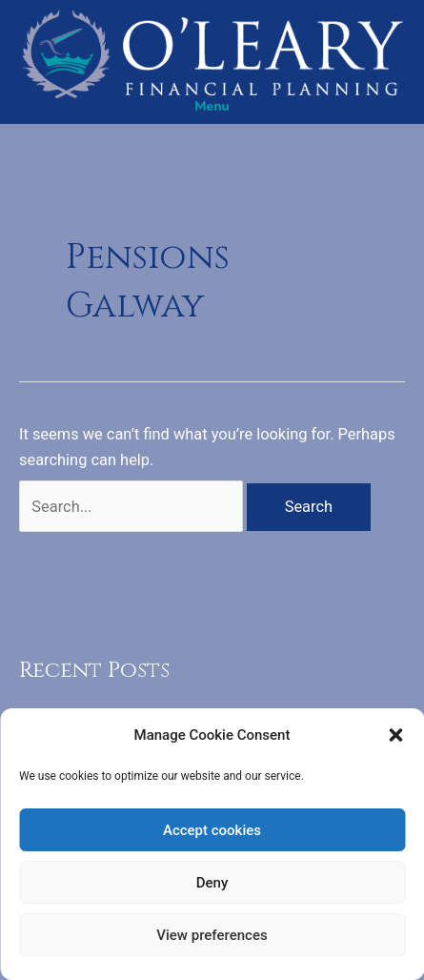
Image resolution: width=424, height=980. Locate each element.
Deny (212, 883)
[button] (395, 735)
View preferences (212, 935)
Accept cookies (212, 830)
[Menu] (212, 107)
